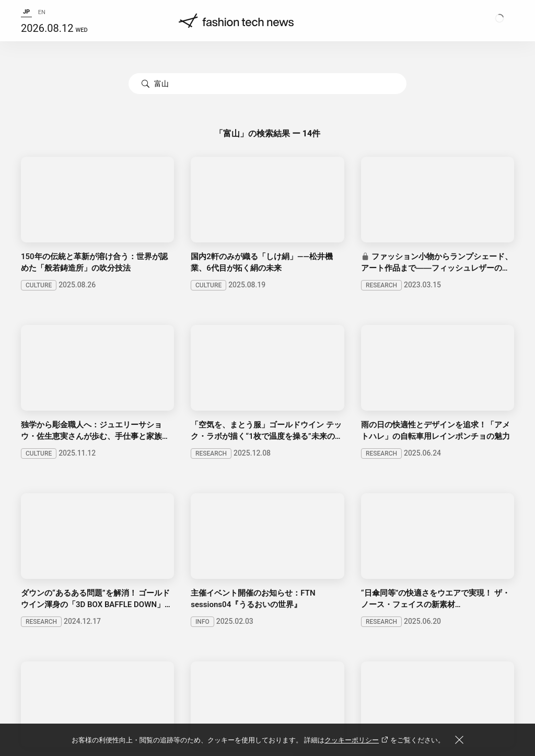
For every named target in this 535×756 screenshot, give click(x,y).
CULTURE (197, 534)
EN (42, 18)
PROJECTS (163, 562)
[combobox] (267, 84)
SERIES (119, 562)
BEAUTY (241, 534)
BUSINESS (39, 534)
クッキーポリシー (357, 740)
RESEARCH (89, 534)
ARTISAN (252, 562)
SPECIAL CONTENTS (57, 562)
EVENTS (209, 562)
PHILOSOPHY (145, 534)
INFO (276, 534)
